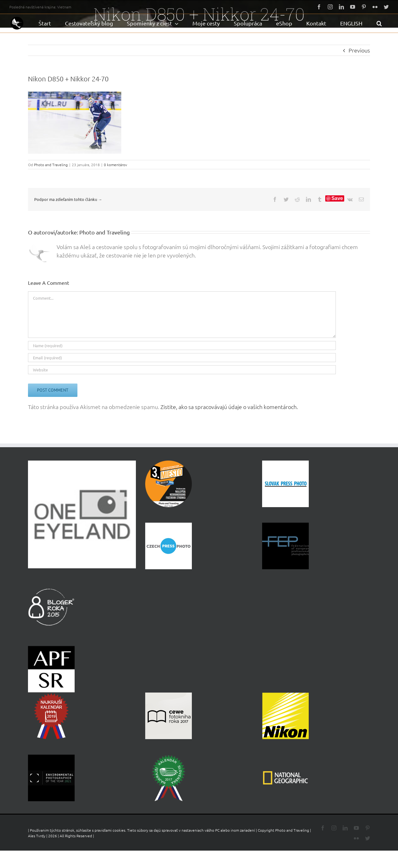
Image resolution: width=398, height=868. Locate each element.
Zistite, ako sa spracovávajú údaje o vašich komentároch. (229, 407)
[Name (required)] (182, 345)
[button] (379, 23)
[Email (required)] (182, 358)
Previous (359, 50)
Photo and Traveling (51, 165)
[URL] (182, 370)
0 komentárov (116, 165)
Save (337, 198)
